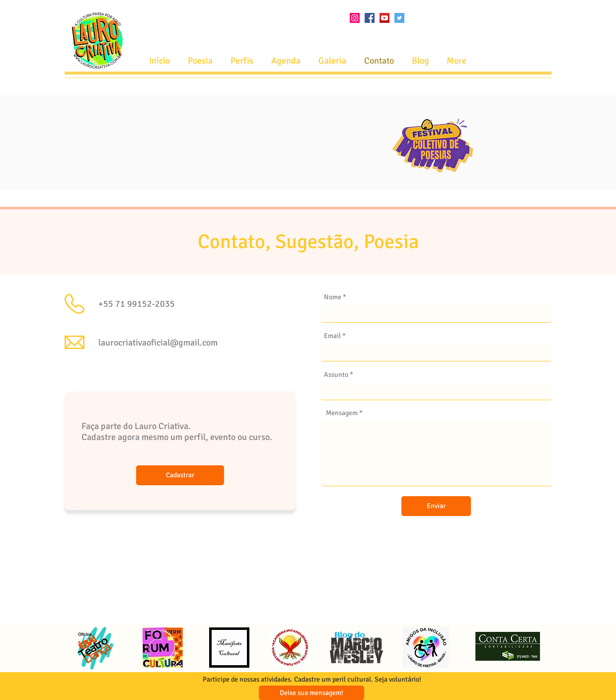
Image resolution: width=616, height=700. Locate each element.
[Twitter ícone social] (399, 18)
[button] (286, 61)
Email (332, 336)
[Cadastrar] (180, 475)
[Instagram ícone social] (355, 18)
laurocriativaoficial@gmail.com (158, 343)
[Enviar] (436, 506)
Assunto (336, 375)
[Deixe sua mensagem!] (311, 693)
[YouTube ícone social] (385, 18)
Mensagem (342, 413)
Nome (333, 297)
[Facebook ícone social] (370, 18)
